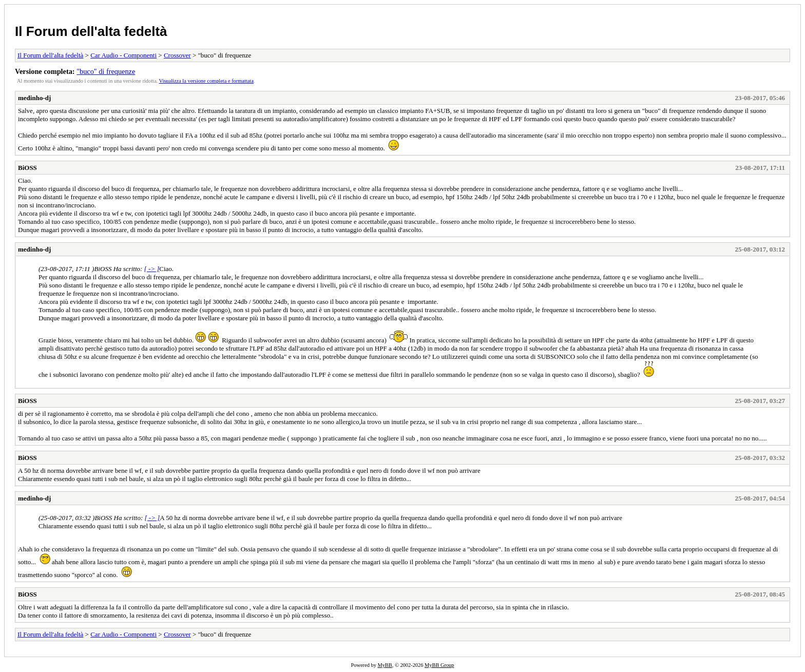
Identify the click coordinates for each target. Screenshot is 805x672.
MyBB (385, 665)
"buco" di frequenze (106, 71)
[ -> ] (152, 269)
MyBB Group (439, 665)
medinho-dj (34, 98)
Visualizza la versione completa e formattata (206, 81)
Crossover (177, 55)
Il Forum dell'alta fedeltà (91, 31)
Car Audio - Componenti (123, 55)
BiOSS (27, 168)
